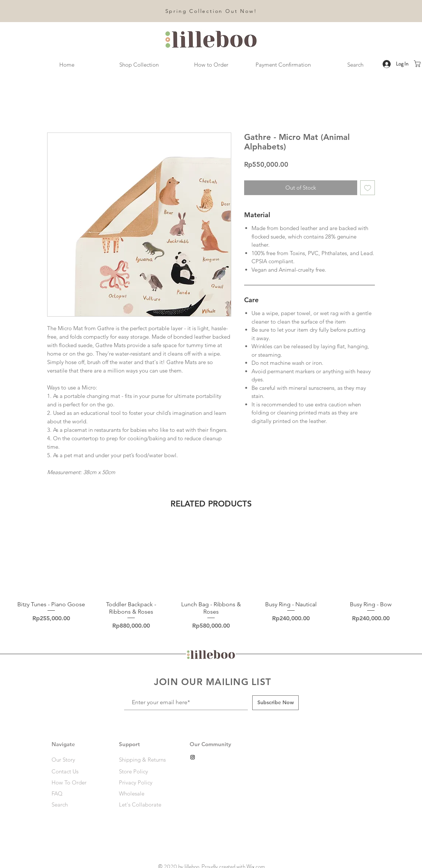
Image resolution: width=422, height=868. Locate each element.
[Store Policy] (144, 772)
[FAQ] (74, 794)
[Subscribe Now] (275, 703)
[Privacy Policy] (144, 783)
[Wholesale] (144, 794)
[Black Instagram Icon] (193, 757)
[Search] (78, 805)
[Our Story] (78, 760)
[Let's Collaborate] (144, 805)
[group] (211, 577)
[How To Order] (78, 783)
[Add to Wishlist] (368, 188)
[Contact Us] (78, 772)
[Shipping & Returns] (144, 760)
